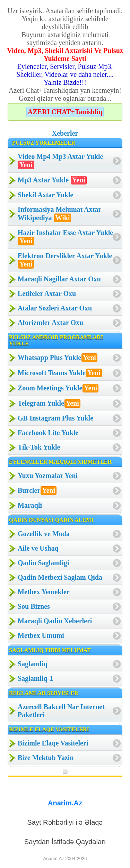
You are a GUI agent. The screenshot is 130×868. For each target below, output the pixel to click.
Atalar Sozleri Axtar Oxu (55, 308)
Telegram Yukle (49, 403)
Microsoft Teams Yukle (60, 373)
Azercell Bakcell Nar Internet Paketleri (61, 711)
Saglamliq (33, 664)
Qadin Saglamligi (43, 563)
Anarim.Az (65, 803)
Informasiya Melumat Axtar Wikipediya (59, 214)
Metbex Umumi (41, 635)
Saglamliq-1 (35, 678)
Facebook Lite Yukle (48, 433)
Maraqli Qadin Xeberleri (55, 621)
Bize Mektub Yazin (46, 758)
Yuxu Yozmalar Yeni (48, 476)
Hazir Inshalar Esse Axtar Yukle (65, 237)
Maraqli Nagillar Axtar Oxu (59, 279)
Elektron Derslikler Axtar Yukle (65, 260)
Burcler (37, 491)
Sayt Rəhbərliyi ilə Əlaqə (65, 822)
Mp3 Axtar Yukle (52, 180)
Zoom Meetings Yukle (58, 388)
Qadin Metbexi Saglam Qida (60, 577)
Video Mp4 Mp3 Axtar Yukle (60, 161)
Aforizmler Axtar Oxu (50, 323)
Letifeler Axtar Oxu (47, 293)
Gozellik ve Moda (44, 534)
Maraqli (30, 505)
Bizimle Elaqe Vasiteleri (53, 743)
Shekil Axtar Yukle (45, 195)
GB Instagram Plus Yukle (55, 418)
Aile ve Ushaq (38, 548)
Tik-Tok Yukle (39, 447)
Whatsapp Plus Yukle (58, 358)
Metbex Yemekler (44, 592)
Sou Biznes (34, 606)
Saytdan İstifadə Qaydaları (65, 842)
